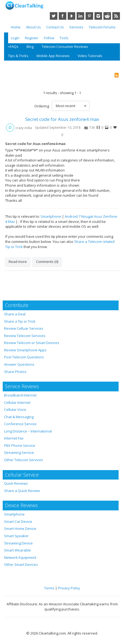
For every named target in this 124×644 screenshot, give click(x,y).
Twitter (54, 16)
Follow (49, 38)
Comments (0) (47, 262)
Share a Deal (15, 314)
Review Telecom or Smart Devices (32, 343)
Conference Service (20, 424)
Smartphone (51, 216)
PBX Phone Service (20, 445)
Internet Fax (14, 438)
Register (32, 38)
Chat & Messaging (19, 417)
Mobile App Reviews (53, 56)
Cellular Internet (17, 402)
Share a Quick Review (22, 491)
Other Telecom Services (24, 460)
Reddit (107, 16)
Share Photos (15, 372)
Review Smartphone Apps (25, 350)
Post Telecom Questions (24, 357)
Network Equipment (20, 557)
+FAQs (13, 47)
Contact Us (55, 27)
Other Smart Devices (21, 564)
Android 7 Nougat (79, 216)
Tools (64, 38)
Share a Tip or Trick (20, 321)
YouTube (71, 16)
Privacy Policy (69, 588)
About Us (33, 27)
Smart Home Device (20, 529)
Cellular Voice (15, 409)
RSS (116, 16)
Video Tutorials (90, 56)
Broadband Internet (20, 395)
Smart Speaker (16, 536)
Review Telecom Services (25, 336)
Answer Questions (19, 364)
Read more (18, 262)
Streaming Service (19, 453)
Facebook (63, 16)
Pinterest (89, 16)
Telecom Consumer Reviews (65, 47)
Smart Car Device (18, 521)
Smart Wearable (17, 550)
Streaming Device (18, 543)
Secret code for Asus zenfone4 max (62, 119)
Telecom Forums (102, 27)
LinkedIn (80, 16)
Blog (30, 47)
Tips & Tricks (18, 56)
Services (76, 27)
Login (15, 38)
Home (16, 27)
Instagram (98, 16)
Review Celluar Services (24, 328)
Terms (49, 588)
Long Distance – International (28, 431)
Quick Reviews (16, 483)
